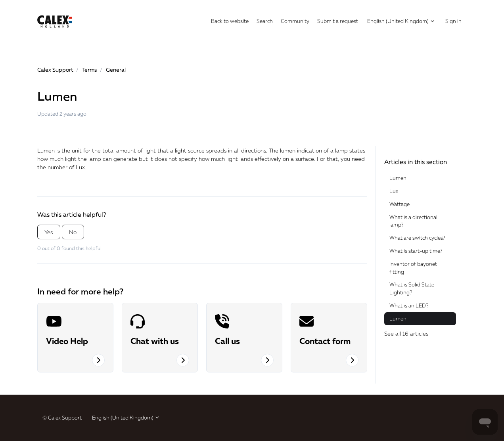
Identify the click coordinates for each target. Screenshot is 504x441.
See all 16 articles (406, 333)
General (116, 70)
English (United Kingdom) (401, 21)
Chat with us (155, 341)
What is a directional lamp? (413, 221)
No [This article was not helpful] (73, 232)
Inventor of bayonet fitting (413, 268)
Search (265, 21)
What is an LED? (409, 305)
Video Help (67, 341)
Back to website (230, 21)
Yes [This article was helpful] (49, 232)
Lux (80, 167)
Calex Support (55, 70)
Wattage (400, 204)
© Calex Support (62, 418)
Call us (227, 341)
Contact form (325, 341)
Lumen (398, 178)
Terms (90, 70)
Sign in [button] (453, 21)
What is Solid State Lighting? (412, 288)
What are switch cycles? (417, 238)
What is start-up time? (416, 251)
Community (295, 21)
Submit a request (338, 21)
